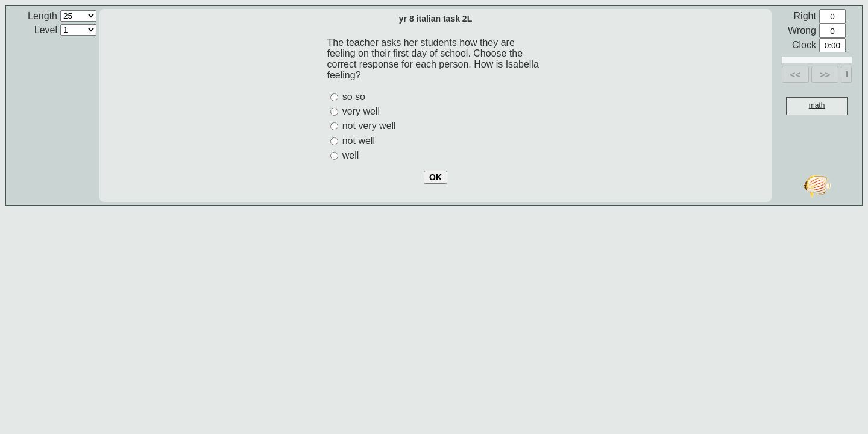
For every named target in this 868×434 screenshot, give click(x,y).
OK (436, 177)
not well (359, 141)
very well (361, 111)
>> (825, 74)
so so (354, 97)
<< (796, 74)
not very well (369, 126)
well (351, 155)
